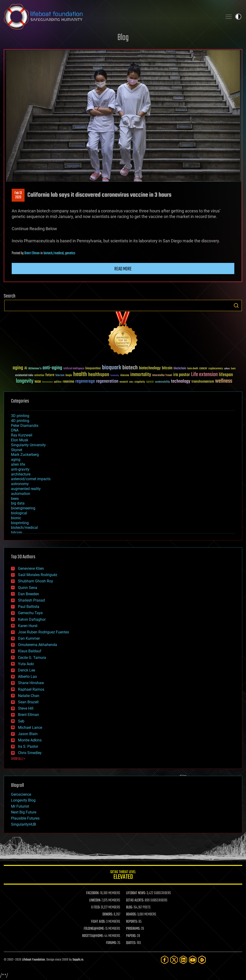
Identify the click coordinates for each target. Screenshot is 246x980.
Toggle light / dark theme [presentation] (238, 17)
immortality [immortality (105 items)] (141, 375)
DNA (15, 430)
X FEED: (96, 907)
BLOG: (129, 907)
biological (19, 513)
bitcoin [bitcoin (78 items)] (167, 368)
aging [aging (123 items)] (18, 368)
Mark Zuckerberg (25, 455)
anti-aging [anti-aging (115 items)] (52, 368)
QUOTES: (131, 943)
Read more (123, 269)
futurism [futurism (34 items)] (60, 376)
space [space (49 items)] (150, 382)
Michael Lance (30, 728)
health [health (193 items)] (80, 375)
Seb (21, 721)
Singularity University (28, 445)
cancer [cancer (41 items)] (203, 369)
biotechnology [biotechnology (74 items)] (150, 368)
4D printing (20, 421)
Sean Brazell (28, 702)
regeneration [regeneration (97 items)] (107, 381)
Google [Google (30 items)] (69, 376)
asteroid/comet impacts (31, 479)
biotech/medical (54, 253)
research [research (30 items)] (124, 382)
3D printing (20, 416)
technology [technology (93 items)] (181, 382)
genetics (70, 253)
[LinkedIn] (183, 960)
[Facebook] (165, 960)
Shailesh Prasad (31, 600)
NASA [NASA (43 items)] (38, 382)
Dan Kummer (29, 638)
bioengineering (23, 508)
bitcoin (17, 532)
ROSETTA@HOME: (93, 936)
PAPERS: (131, 936)
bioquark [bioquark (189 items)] (112, 368)
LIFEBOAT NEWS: (136, 893)
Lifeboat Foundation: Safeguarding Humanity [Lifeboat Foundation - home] (111, 17)
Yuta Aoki (26, 664)
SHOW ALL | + (18, 759)
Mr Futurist (20, 806)
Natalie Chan (29, 696)
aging (16, 459)
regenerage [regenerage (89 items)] (85, 381)
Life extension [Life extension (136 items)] (204, 375)
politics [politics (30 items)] (58, 382)
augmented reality (26, 489)
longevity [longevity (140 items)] (25, 381)
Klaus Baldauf (30, 651)
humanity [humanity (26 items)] (115, 376)
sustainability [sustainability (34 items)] (162, 382)
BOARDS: (131, 915)
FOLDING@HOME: (94, 929)
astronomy (20, 484)
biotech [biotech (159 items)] (130, 368)
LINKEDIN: (95, 900)
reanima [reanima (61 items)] (68, 382)
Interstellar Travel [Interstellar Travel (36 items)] (162, 376)
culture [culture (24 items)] (227, 369)
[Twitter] (174, 960)
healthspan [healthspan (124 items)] (99, 375)
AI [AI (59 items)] (26, 368)
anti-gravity (20, 469)
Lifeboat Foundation (33, 960)
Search (236, 305)
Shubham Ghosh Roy (36, 581)
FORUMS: (111, 943)
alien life (18, 464)
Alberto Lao (27, 677)
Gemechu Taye (30, 613)
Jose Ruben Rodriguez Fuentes (43, 632)
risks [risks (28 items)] (131, 382)
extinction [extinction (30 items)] (39, 376)
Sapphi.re (78, 960)
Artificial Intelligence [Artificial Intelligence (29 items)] (74, 369)
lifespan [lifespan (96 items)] (226, 375)
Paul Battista (29, 607)
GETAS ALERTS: (135, 900)
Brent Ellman (32, 253)
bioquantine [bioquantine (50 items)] (93, 368)
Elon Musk (20, 440)
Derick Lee (27, 670)
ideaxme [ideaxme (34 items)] (125, 376)
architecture (21, 474)
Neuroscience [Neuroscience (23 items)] (47, 382)
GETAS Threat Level (123, 876)
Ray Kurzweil (22, 435)
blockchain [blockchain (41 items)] (180, 369)
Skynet (17, 450)
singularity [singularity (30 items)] (140, 382)
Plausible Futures (25, 818)
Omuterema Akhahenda (38, 645)
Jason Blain (28, 734)
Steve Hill (26, 708)
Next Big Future (24, 812)
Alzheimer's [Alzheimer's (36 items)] (35, 369)
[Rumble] (202, 960)
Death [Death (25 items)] (233, 369)
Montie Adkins (30, 740)
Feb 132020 (18, 195)
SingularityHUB (24, 824)
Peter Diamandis (25, 426)
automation (21, 494)
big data (18, 503)
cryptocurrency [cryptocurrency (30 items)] (216, 369)
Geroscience (21, 794)
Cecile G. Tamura (32, 658)
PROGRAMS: (133, 929)
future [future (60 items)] (50, 375)
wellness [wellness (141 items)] (224, 381)
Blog (123, 38)
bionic (16, 518)
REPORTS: (132, 922)
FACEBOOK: (93, 893)
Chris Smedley (30, 753)
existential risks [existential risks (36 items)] (24, 376)
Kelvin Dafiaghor (32, 619)
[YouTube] (193, 960)
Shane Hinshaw (31, 683)
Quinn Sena (28, 588)
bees (15, 499)
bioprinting (20, 523)
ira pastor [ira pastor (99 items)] (182, 375)
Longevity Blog (23, 800)
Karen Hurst (28, 626)
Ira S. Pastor (28, 746)
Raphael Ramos (31, 689)
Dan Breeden (29, 594)
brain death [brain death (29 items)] (193, 369)
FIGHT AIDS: (98, 922)
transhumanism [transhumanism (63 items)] (203, 382)
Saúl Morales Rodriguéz (38, 575)
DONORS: (108, 915)
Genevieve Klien (31, 568)
